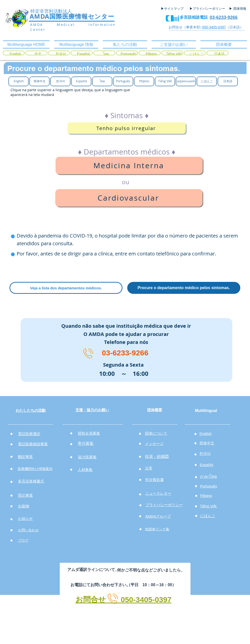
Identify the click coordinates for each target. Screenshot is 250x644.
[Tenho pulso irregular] (127, 128)
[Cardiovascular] (129, 198)
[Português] (129, 54)
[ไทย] (106, 54)
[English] (15, 54)
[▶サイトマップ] (174, 9)
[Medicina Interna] (129, 165)
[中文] (38, 54)
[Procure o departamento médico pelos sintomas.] (184, 288)
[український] (186, 81)
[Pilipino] (151, 54)
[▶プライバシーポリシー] (208, 9)
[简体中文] (39, 81)
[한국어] (61, 54)
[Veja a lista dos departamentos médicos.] (66, 288)
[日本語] (219, 54)
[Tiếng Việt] (174, 54)
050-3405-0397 (214, 27)
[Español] (83, 54)
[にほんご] (197, 54)
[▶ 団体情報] (240, 9)
